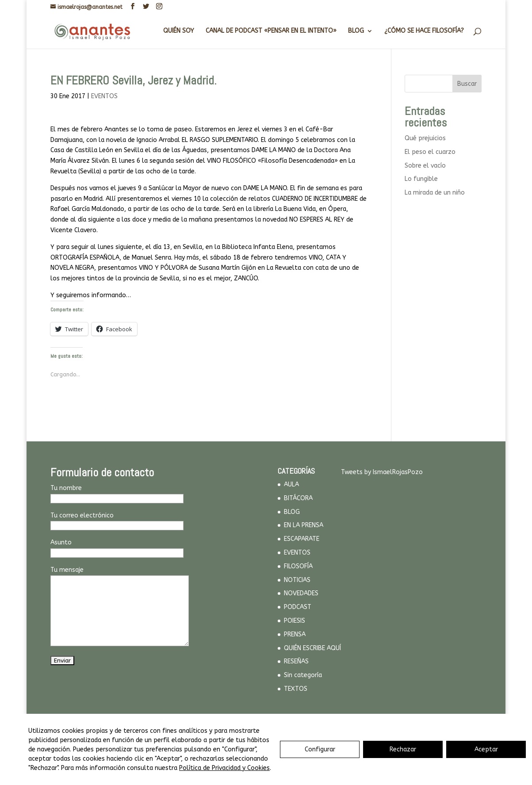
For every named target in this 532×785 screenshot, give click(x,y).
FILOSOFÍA (298, 566)
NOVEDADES (301, 593)
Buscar (467, 84)
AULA (291, 484)
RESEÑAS (296, 661)
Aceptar (486, 749)
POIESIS (295, 621)
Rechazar (403, 749)
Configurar (320, 749)
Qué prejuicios (425, 138)
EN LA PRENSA (304, 525)
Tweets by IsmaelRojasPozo (382, 472)
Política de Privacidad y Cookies (224, 768)
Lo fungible (421, 179)
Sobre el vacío (425, 166)
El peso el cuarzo (430, 152)
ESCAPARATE (302, 539)
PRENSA (295, 634)
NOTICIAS (297, 580)
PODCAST (298, 607)
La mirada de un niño (435, 193)
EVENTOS (104, 96)
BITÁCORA (298, 498)
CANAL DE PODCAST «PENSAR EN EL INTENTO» (271, 31)
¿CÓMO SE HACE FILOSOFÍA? (424, 31)
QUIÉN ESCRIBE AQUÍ (312, 648)
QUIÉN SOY (179, 31)
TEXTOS (296, 689)
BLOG (356, 31)
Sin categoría (303, 675)
